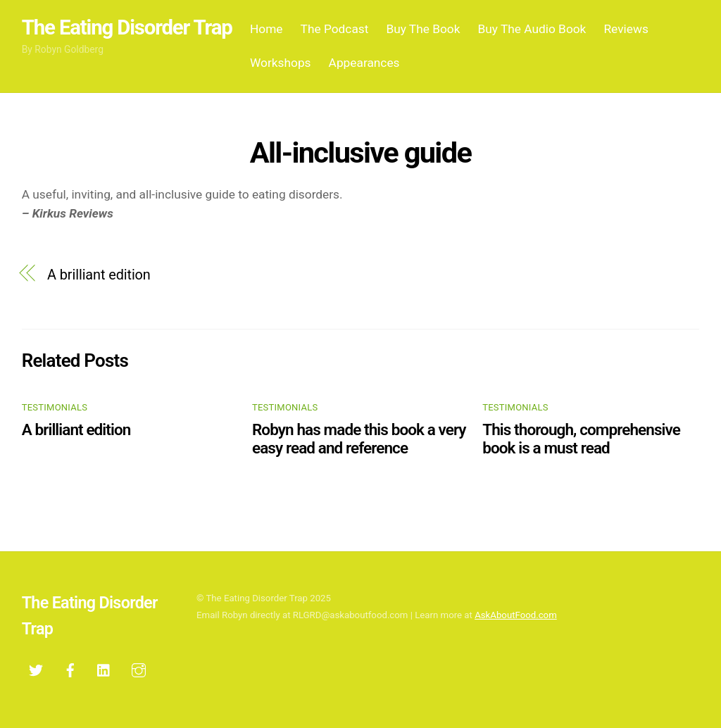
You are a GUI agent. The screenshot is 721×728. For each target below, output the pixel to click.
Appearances (364, 63)
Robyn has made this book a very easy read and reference (359, 439)
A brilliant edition (99, 275)
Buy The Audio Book (532, 29)
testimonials (55, 407)
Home (267, 29)
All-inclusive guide (360, 152)
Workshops (281, 63)
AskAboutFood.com (516, 615)
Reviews (626, 29)
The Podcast (335, 29)
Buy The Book (423, 29)
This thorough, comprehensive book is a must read (581, 439)
